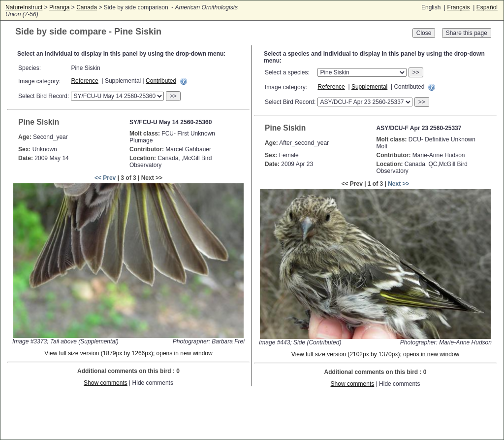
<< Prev (105, 178)
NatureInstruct (24, 7)
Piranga (59, 7)
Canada (87, 7)
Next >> (398, 184)
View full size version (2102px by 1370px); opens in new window (375, 354)
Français (458, 7)
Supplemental (369, 87)
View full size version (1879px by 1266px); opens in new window (128, 353)
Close (424, 33)
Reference (84, 81)
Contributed (161, 81)
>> (173, 96)
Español (487, 7)
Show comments (106, 383)
